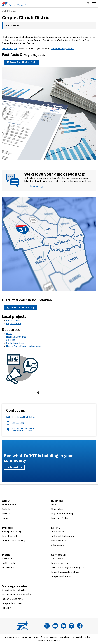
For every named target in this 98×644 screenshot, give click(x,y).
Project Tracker (14, 324)
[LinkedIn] (63, 626)
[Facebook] (80, 626)
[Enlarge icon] (39, 393)
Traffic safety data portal (63, 536)
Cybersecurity (58, 545)
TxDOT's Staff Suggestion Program (68, 567)
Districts (6, 509)
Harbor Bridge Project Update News (24, 346)
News (9, 334)
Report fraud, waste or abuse (65, 572)
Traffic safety (57, 532)
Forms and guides (59, 518)
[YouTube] (55, 626)
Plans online (57, 509)
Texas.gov (7, 608)
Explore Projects (14, 467)
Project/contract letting (62, 514)
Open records (57, 559)
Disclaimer (64, 637)
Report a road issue (60, 563)
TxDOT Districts (10, 11)
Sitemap (6, 518)
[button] (88, 4)
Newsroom (7, 559)
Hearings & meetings (16, 337)
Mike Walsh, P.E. (10, 49)
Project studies (13, 320)
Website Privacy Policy (49, 640)
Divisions (6, 514)
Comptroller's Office (12, 603)
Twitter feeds (8, 563)
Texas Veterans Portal (13, 599)
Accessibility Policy (81, 637)
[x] (47, 626)
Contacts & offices (15, 343)
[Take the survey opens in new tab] (34, 186)
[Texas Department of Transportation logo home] (15, 4)
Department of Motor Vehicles (17, 594)
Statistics (11, 340)
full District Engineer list (62, 49)
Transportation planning (14, 540)
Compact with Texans (61, 576)
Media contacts (9, 567)
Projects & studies (11, 536)
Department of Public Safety (16, 590)
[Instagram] (72, 626)
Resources (56, 505)
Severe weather (59, 540)
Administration (9, 505)
